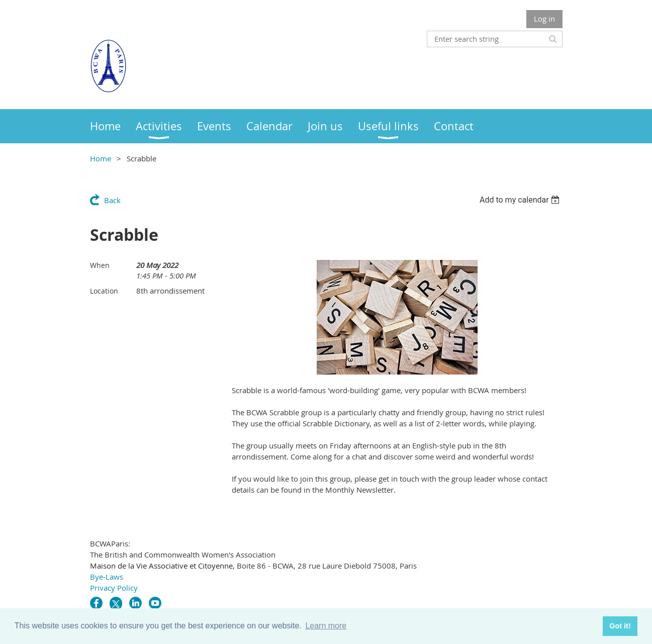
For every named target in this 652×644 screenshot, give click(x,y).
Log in (544, 19)
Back (112, 200)
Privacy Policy (114, 588)
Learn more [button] (326, 626)
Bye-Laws (107, 577)
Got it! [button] (620, 626)
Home (101, 158)
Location (104, 291)
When (100, 265)
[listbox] (521, 200)
